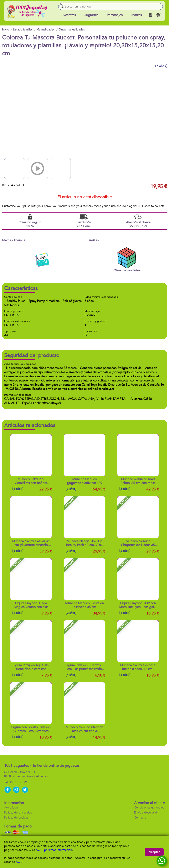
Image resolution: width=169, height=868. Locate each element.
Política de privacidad (18, 813)
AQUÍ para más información (54, 850)
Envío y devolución (146, 813)
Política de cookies (16, 818)
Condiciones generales (149, 808)
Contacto (140, 818)
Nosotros (69, 15)
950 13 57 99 (18, 782)
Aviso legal (11, 808)
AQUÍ (20, 862)
